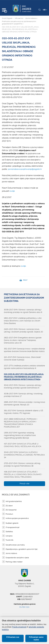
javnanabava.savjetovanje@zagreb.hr (25, 169)
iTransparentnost (12, 527)
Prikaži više (24, 484)
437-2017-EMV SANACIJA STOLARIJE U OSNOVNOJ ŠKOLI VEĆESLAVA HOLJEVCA (23, 445)
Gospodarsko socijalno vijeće (17, 558)
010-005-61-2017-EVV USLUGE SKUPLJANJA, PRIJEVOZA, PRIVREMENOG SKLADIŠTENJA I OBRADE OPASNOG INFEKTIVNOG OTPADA (24, 377)
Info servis (19, 18)
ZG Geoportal (11, 510)
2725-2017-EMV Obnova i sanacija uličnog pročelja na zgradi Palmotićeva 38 (22, 465)
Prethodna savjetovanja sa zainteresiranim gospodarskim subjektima (19, 23)
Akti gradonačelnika (14, 501)
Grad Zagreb (7, 18)
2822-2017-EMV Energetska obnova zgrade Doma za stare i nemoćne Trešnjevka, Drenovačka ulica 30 (23, 340)
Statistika (9, 532)
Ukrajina (9, 536)
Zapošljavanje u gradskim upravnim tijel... (22, 549)
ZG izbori (9, 506)
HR (45, 10)
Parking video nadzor (14, 562)
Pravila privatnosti (19, 627)
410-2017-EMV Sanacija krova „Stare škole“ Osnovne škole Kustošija (23, 358)
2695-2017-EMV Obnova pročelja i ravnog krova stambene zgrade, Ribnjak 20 (24, 403)
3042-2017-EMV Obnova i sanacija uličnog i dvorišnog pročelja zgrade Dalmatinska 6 (23, 386)
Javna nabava (31, 18)
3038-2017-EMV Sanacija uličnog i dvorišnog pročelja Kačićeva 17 (23, 395)
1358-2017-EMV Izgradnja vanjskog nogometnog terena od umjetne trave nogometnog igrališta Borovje (20, 435)
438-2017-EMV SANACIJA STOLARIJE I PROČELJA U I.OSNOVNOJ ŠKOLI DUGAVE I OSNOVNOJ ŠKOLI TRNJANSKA (23, 474)
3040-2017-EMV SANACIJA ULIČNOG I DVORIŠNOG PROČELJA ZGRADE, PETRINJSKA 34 (24, 455)
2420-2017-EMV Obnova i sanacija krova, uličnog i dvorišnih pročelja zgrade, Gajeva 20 (23, 330)
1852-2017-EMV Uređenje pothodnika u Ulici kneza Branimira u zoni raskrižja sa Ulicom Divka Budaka (23, 321)
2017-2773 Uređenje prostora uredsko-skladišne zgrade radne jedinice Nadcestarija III (24, 367)
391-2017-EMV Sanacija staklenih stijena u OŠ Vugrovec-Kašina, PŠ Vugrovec (24, 412)
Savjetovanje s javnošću (15, 545)
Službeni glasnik (12, 523)
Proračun (9, 514)
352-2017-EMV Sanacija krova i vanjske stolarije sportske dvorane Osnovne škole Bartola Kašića (24, 350)
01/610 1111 (24, 607)
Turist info (9, 540)
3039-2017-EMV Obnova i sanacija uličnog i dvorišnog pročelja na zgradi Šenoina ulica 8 (23, 311)
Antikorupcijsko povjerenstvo (17, 518)
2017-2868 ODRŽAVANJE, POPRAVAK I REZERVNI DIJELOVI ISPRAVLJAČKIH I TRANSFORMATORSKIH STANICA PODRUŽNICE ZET (21, 423)
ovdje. (12, 191)
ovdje (23, 266)
